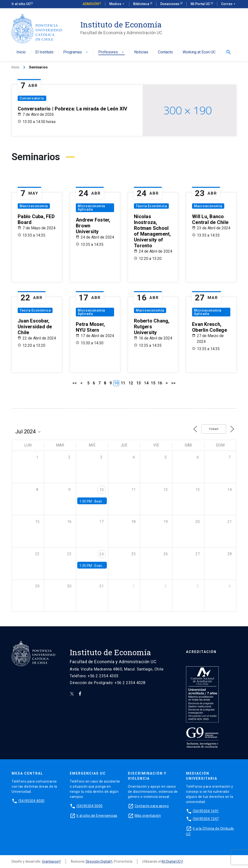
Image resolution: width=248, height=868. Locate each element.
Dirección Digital (98, 861)
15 (153, 383)
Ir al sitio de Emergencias (97, 816)
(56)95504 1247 (206, 819)
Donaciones (170, 4)
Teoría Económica (151, 206)
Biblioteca (142, 4)
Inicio (21, 52)
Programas (76, 52)
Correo (229, 4)
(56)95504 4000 (31, 801)
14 (146, 383)
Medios (117, 4)
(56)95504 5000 (90, 806)
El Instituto (44, 52)
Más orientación (148, 816)
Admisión (91, 4)
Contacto (165, 52)
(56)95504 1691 (206, 811)
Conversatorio (32, 98)
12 (131, 383)
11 (123, 383)
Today (214, 429)
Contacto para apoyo (152, 806)
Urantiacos (50, 861)
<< (75, 383)
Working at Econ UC (199, 52)
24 (101, 554)
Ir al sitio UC (21, 4)
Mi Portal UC (201, 4)
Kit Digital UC (171, 861)
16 (160, 383)
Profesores (112, 52)
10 (101, 490)
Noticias (141, 52)
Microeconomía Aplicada (91, 208)
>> (173, 383)
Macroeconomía (34, 206)
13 (139, 383)
